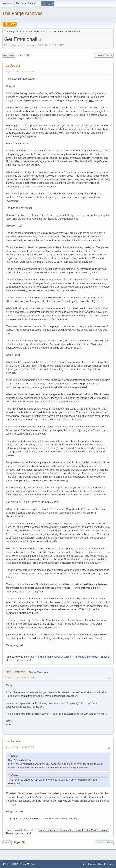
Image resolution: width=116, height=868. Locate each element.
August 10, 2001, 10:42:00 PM (20, 747)
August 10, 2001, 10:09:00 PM (20, 71)
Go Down (9, 55)
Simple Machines (28, 864)
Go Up (7, 843)
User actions (104, 55)
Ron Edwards (15, 672)
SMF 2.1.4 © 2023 (10, 864)
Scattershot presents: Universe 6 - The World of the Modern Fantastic (73, 657)
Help (84, 864)
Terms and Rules (96, 864)
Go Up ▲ (110, 864)
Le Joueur (13, 66)
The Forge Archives (22, 13)
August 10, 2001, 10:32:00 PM (20, 678)
